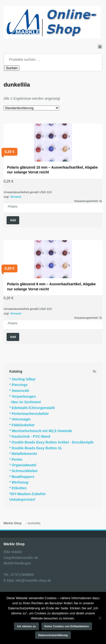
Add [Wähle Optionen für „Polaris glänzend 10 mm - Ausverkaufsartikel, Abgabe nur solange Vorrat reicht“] (13, 220)
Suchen (12, 68)
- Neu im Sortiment (25, 402)
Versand (16, 197)
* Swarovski (19, 391)
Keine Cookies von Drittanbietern (67, 626)
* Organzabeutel (23, 465)
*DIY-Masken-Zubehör (28, 494)
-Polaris (12, 207)
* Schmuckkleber (24, 471)
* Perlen (16, 459)
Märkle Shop (13, 523)
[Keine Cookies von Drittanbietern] (100, 618)
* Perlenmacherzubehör (29, 414)
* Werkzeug (19, 482)
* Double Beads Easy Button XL (36, 448)
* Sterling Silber (23, 379)
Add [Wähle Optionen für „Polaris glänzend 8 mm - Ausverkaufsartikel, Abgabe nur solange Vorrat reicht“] (13, 337)
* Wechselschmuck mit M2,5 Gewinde (41, 431)
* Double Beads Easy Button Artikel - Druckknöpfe (51, 442)
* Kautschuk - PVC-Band (30, 436)
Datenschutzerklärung (53, 635)
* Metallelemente (23, 454)
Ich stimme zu (27, 626)
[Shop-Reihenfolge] (31, 108)
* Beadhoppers (22, 477)
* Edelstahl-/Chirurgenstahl (32, 408)
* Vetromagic (20, 419)
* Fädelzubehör (22, 425)
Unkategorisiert (22, 499)
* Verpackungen (23, 396)
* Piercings (18, 385)
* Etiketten (18, 488)
